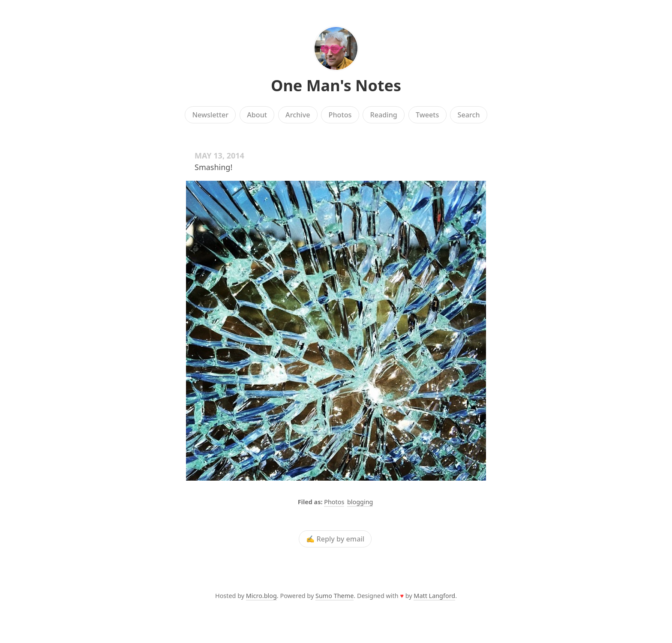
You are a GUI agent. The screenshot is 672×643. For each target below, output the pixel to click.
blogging (360, 502)
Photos (340, 115)
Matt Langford (434, 596)
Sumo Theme (334, 596)
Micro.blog (261, 596)
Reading (384, 115)
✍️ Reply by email (335, 539)
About (257, 115)
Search (469, 115)
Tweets (427, 115)
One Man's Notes (336, 85)
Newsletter (210, 115)
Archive (298, 115)
